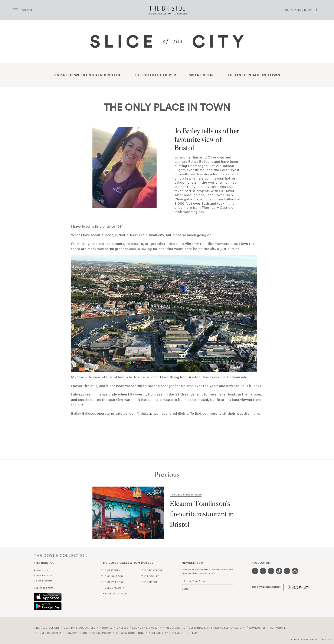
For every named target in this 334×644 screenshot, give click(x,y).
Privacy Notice (77, 633)
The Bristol (167, 10)
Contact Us (257, 628)
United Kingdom (43, 581)
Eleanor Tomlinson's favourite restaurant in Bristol (202, 514)
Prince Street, (42, 570)
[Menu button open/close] (15, 10)
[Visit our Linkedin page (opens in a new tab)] (287, 571)
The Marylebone (112, 582)
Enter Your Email (195, 581)
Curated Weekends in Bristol (87, 75)
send (185, 589)
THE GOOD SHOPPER (155, 75)
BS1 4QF (47, 575)
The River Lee (150, 576)
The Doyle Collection (60, 555)
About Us (106, 628)
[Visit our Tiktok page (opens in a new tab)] (279, 571)
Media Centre (175, 628)
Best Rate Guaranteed (80, 628)
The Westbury (111, 570)
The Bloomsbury (113, 588)
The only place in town (253, 75)
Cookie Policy (102, 633)
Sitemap (194, 633)
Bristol (38, 575)
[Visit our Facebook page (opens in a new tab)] (255, 571)
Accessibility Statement (166, 633)
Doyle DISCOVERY (50, 633)
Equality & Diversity (147, 628)
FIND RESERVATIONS (47, 628)
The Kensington (112, 576)
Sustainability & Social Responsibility (217, 628)
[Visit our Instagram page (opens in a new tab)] (271, 571)
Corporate (278, 628)
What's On (201, 75)
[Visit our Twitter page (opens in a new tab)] (263, 571)
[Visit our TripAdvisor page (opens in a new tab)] (295, 571)
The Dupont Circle (114, 594)
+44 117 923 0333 (44, 588)
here (255, 413)
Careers (123, 628)
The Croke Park (152, 570)
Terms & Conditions (130, 633)
